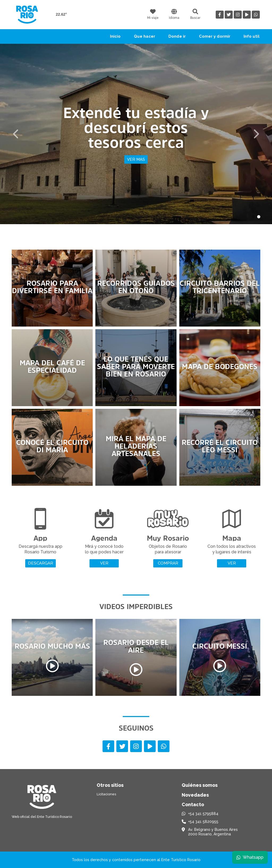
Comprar (168, 563)
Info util (252, 36)
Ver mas (136, 159)
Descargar (41, 563)
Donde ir (177, 36)
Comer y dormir (215, 36)
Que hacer (144, 36)
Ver (104, 563)
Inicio (115, 36)
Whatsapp (250, 857)
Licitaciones (106, 794)
